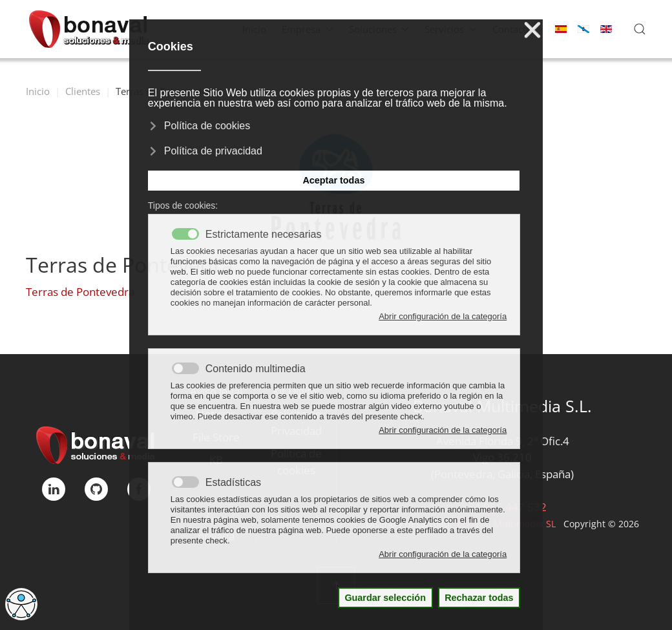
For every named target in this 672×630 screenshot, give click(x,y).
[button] (640, 29)
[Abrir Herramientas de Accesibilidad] (21, 604)
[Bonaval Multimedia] (96, 444)
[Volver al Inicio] (89, 29)
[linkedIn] (54, 489)
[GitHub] (96, 489)
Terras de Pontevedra (80, 292)
